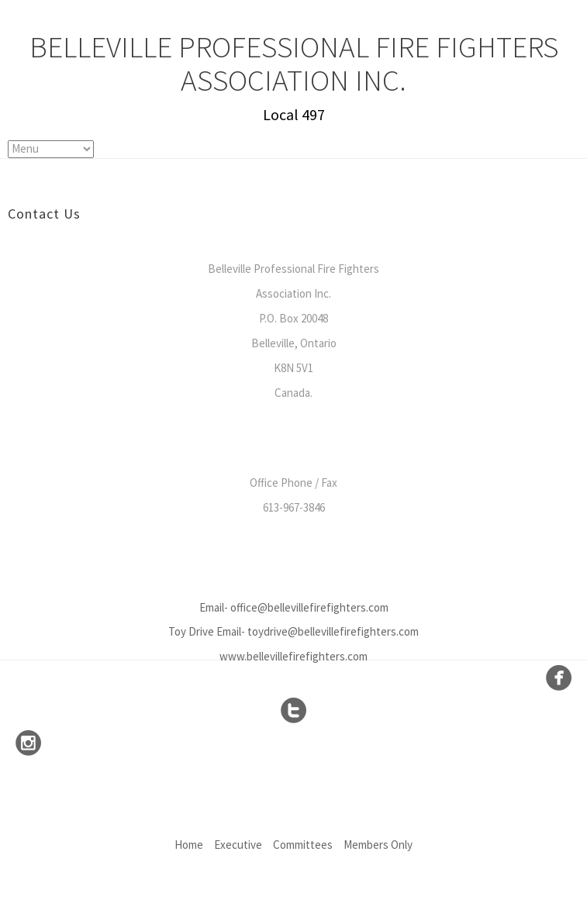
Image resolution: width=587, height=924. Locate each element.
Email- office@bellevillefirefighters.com (294, 607)
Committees (303, 845)
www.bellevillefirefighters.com (293, 656)
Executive (238, 845)
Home (189, 845)
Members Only (378, 845)
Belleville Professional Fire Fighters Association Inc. (294, 64)
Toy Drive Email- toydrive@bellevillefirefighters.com (293, 631)
